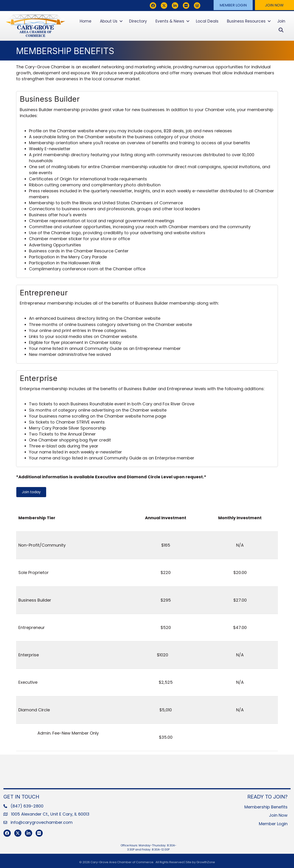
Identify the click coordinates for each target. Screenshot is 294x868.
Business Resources (246, 21)
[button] (233, 5)
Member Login (273, 824)
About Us (109, 21)
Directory (138, 21)
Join (281, 21)
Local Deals (207, 21)
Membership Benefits (266, 807)
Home (86, 21)
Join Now (278, 815)
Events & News (170, 21)
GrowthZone (206, 862)
